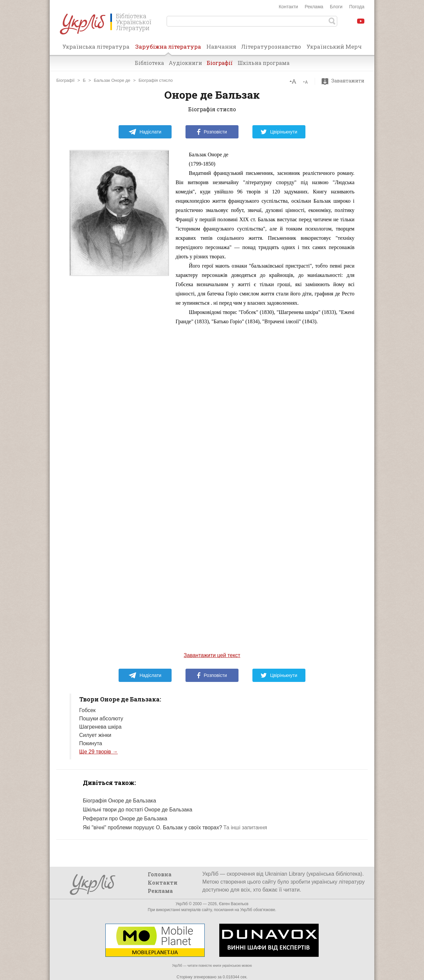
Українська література (96, 47)
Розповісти (212, 132)
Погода (357, 7)
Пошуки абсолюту (101, 719)
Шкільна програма (264, 63)
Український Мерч (334, 47)
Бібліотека (149, 63)
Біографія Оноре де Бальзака (119, 801)
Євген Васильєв (234, 904)
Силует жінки (95, 735)
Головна (160, 874)
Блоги (336, 7)
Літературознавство (271, 47)
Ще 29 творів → (99, 752)
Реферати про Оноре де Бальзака (125, 819)
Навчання (221, 47)
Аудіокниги (185, 63)
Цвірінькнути (279, 132)
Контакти (288, 7)
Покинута (91, 743)
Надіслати (145, 132)
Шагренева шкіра (100, 727)
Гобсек (87, 710)
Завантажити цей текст (212, 655)
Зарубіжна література (168, 49)
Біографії (220, 63)
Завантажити (345, 81)
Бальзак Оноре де (112, 80)
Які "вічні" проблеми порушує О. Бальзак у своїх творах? (152, 827)
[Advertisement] (119, 408)
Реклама (314, 7)
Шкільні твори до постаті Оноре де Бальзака (137, 810)
